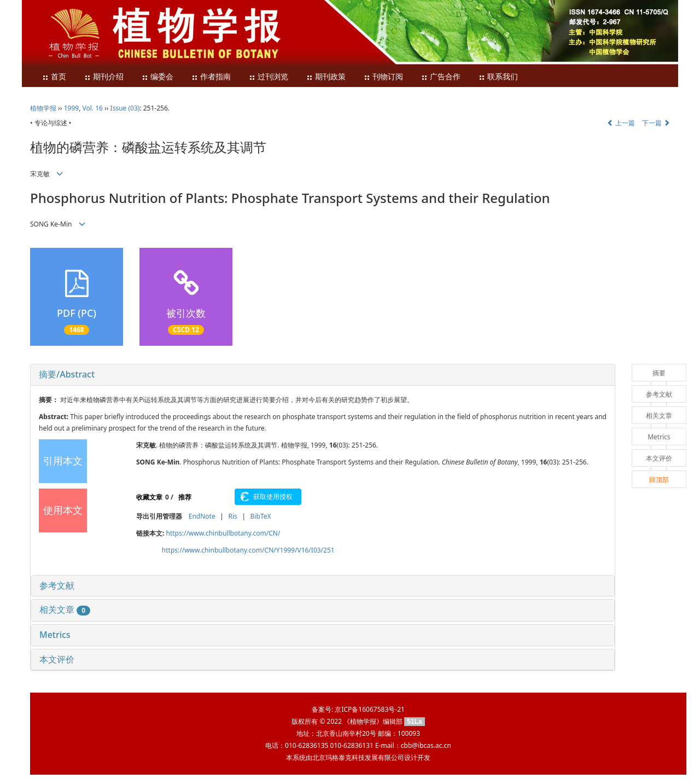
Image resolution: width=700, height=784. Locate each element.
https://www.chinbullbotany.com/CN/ (223, 533)
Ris (232, 516)
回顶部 (659, 480)
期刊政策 (326, 77)
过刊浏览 (269, 77)
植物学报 (43, 108)
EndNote (202, 516)
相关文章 (65, 609)
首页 (54, 77)
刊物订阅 (383, 77)
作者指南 (211, 77)
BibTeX (261, 516)
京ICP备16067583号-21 (369, 709)
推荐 (185, 497)
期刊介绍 (104, 77)
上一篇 (621, 123)
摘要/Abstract (67, 374)
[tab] (323, 375)
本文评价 (57, 659)
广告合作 (441, 77)
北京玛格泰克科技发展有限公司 (358, 757)
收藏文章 (149, 497)
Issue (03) (125, 108)
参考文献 (57, 585)
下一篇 (656, 123)
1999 (71, 108)
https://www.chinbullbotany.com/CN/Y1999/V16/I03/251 (248, 550)
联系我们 (498, 77)
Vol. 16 (93, 108)
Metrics (55, 635)
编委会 (157, 77)
